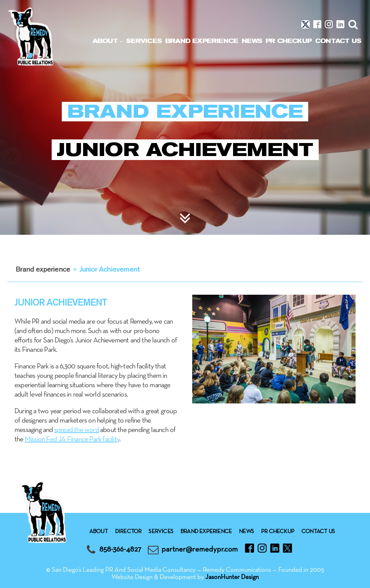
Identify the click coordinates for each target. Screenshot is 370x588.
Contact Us (338, 41)
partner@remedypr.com (200, 550)
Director (128, 532)
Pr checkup (289, 41)
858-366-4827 (120, 550)
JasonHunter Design (232, 577)
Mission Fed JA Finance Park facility (72, 440)
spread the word (77, 430)
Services (144, 41)
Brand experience (202, 41)
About (105, 41)
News (252, 41)
